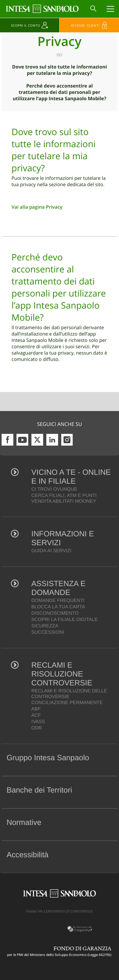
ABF (36, 709)
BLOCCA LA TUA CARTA (58, 607)
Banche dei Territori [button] (39, 790)
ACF (36, 715)
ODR (37, 728)
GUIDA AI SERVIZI (51, 551)
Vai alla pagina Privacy (37, 207)
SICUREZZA (45, 626)
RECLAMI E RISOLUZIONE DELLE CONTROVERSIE (69, 694)
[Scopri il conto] (30, 25)
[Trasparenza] (79, 929)
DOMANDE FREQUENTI (58, 601)
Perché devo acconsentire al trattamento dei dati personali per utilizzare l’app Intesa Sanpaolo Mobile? (60, 92)
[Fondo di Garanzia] (60, 951)
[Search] (93, 9)
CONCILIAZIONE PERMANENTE (67, 703)
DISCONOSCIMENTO (55, 613)
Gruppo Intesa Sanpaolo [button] (48, 758)
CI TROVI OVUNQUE (54, 489)
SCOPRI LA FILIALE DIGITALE (65, 620)
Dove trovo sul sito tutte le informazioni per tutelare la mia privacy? (60, 70)
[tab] (60, 760)
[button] (109, 760)
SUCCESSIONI (48, 632)
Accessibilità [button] (28, 855)
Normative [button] (24, 823)
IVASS (38, 722)
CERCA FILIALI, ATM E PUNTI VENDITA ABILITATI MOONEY (64, 498)
